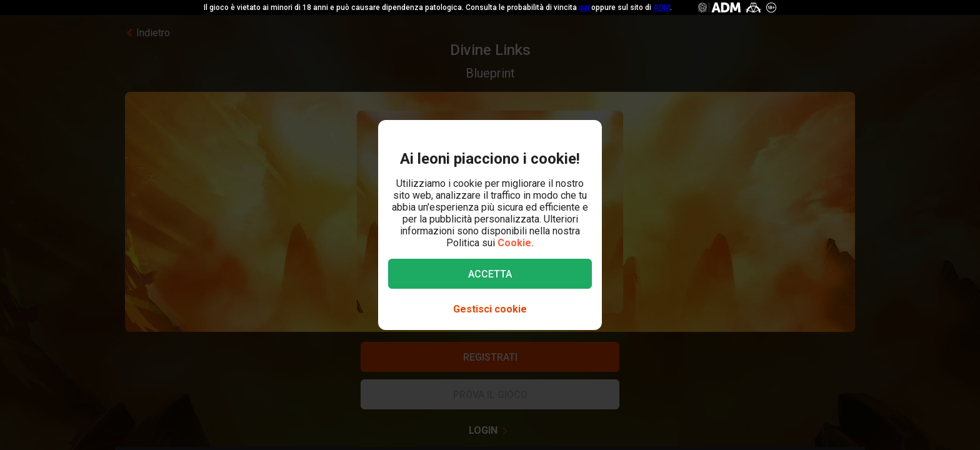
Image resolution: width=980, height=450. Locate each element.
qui (584, 7)
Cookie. (516, 243)
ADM (662, 7)
